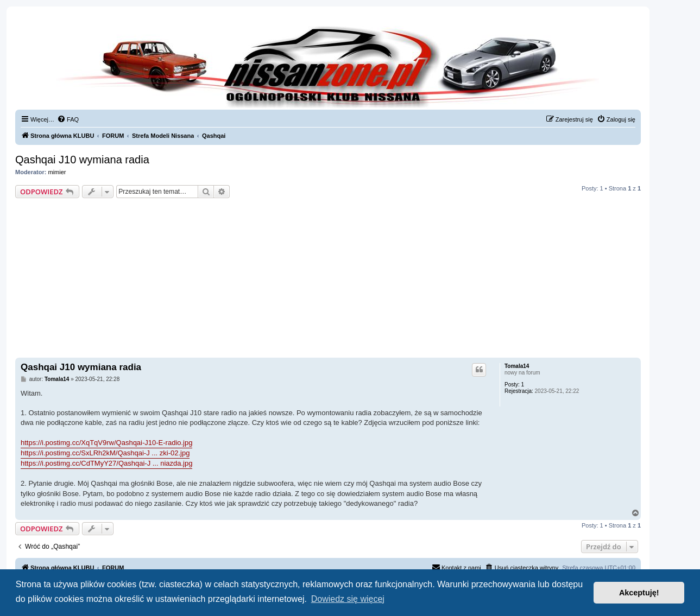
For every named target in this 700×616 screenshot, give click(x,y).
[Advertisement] (328, 280)
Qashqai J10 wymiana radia (82, 160)
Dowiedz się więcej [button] (348, 599)
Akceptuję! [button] (639, 593)
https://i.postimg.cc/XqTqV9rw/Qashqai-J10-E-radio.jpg (106, 443)
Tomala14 (517, 366)
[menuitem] (68, 119)
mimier (57, 172)
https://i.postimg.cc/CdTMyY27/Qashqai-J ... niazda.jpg (106, 463)
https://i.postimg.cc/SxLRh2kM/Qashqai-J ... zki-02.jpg (105, 453)
